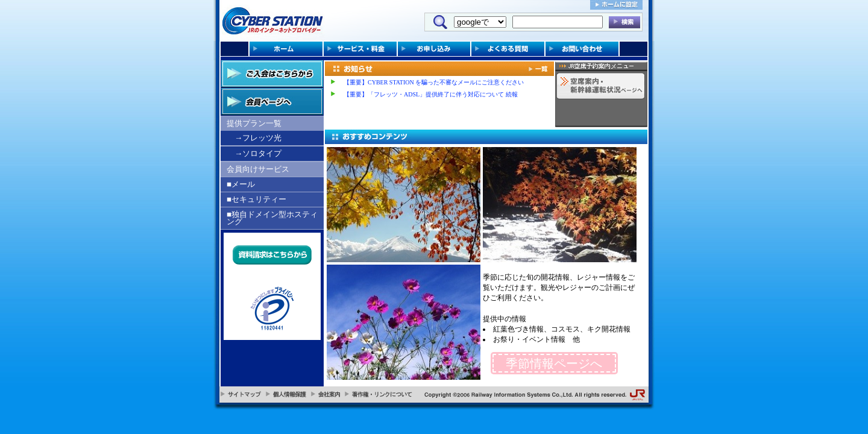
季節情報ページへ (554, 363)
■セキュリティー (256, 199)
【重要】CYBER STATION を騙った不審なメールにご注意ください (434, 82)
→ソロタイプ (258, 153)
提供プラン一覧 (254, 123)
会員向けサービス (258, 169)
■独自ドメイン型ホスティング (272, 218)
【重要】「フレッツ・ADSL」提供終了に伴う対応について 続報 (431, 94)
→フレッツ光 (258, 138)
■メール (241, 184)
